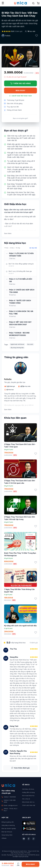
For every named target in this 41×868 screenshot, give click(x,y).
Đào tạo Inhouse (7, 832)
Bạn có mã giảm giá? (20, 118)
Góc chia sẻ (26, 799)
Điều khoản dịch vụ (28, 802)
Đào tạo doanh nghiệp (9, 828)
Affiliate (4, 838)
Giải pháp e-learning (8, 825)
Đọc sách (30, 344)
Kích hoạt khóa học (28, 796)
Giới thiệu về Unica (28, 789)
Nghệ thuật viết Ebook (17, 344)
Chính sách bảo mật (29, 805)
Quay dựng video (7, 835)
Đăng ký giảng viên (8, 822)
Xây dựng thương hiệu (17, 348)
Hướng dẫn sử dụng (28, 792)
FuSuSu (8, 36)
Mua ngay (20, 90)
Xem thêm (8, 233)
